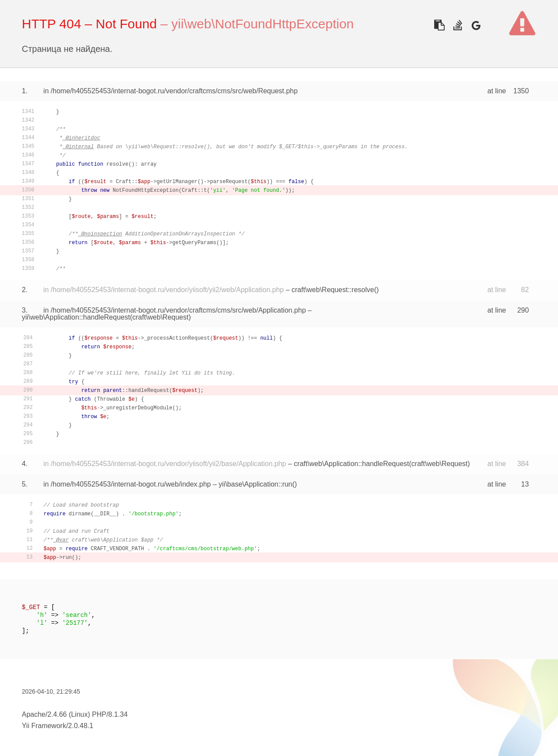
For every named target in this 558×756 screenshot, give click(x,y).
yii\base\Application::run (256, 484)
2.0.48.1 (81, 726)
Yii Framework (44, 726)
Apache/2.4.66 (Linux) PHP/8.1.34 (75, 714)
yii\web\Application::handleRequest (76, 317)
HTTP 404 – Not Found (89, 24)
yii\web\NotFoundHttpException (263, 24)
